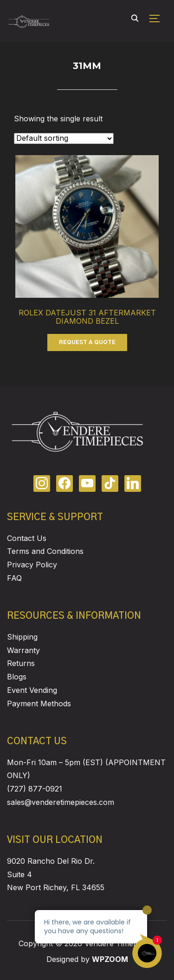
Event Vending (32, 690)
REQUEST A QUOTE (87, 342)
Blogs (17, 677)
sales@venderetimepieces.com (61, 802)
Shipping (22, 637)
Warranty (23, 650)
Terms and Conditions (45, 551)
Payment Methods (39, 704)
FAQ (14, 578)
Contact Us (27, 538)
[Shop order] (64, 138)
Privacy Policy (32, 565)
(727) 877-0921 (35, 789)
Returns (21, 663)
